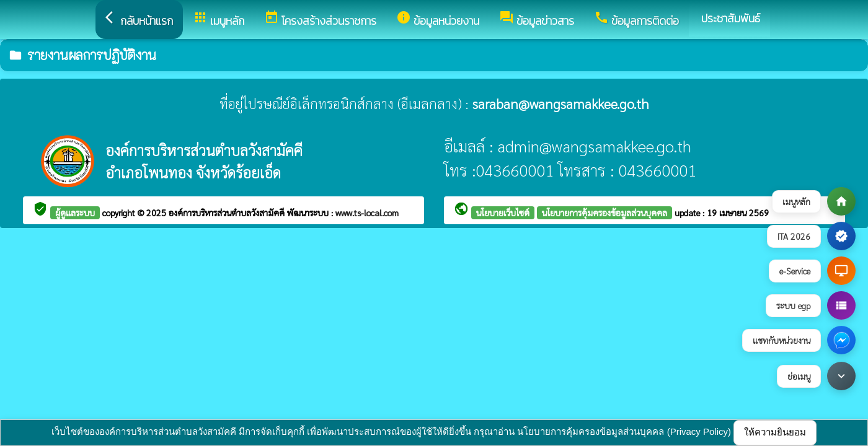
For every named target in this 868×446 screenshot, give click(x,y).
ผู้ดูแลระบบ (75, 212)
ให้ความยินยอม (775, 432)
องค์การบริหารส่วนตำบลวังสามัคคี (228, 212)
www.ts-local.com (367, 212)
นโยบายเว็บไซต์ (503, 212)
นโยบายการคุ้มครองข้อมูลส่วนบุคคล (604, 212)
